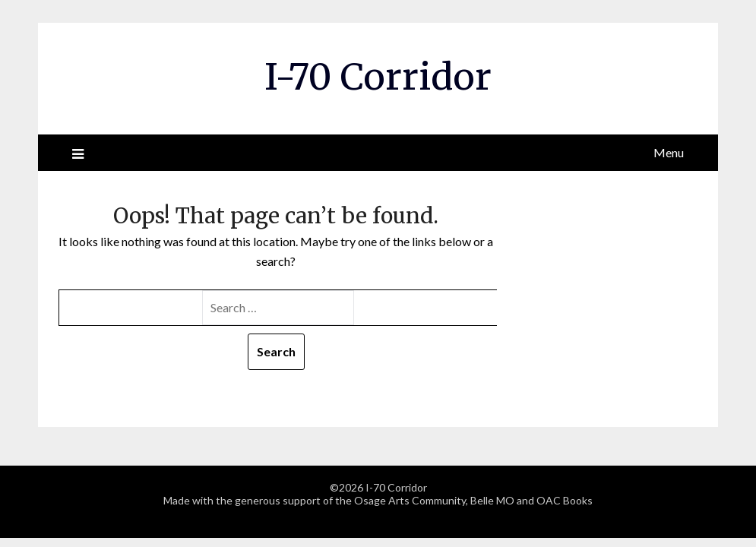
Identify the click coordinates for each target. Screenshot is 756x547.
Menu (669, 152)
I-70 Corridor (378, 77)
